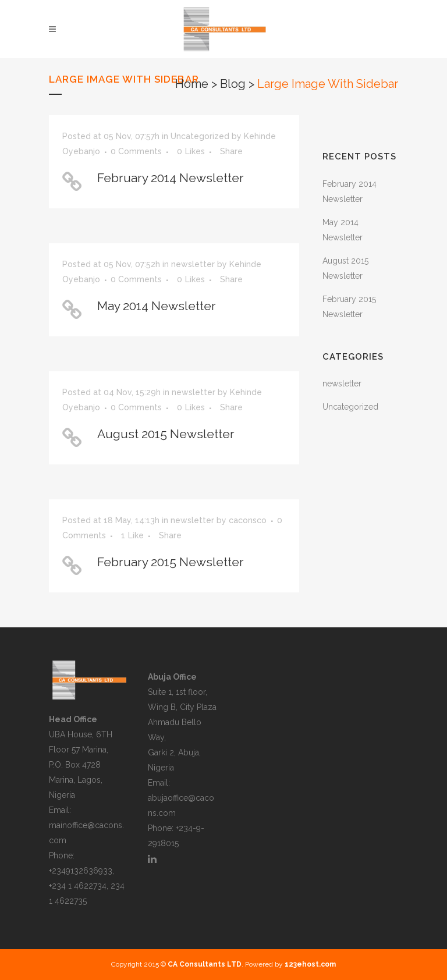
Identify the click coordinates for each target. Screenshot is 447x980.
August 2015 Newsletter (166, 434)
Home (192, 84)
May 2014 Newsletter (157, 306)
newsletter (193, 264)
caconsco (248, 520)
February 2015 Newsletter (171, 562)
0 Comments (136, 151)
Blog (233, 84)
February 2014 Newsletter (171, 178)
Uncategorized (200, 136)
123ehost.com (310, 964)
